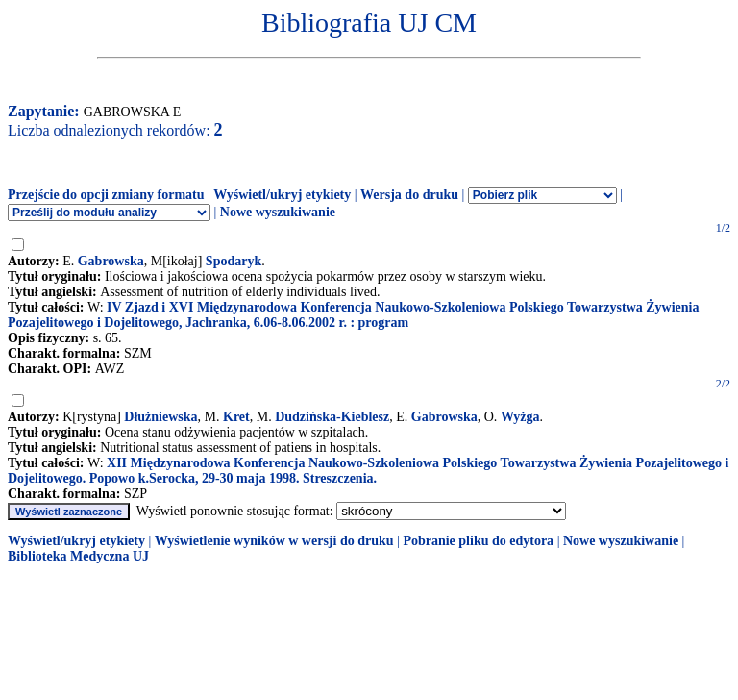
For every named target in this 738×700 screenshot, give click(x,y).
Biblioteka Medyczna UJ (78, 556)
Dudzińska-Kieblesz (332, 417)
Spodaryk (234, 261)
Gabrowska (111, 261)
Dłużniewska (160, 417)
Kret (236, 417)
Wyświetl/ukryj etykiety (282, 195)
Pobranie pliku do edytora (478, 541)
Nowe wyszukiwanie (278, 212)
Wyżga (520, 417)
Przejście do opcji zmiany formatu (106, 195)
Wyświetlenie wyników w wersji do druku (274, 541)
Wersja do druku (409, 195)
